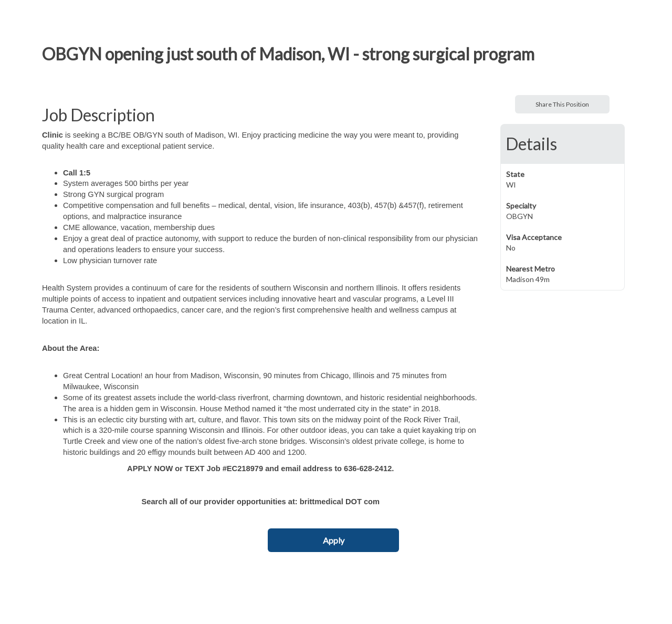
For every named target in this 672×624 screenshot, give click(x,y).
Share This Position (562, 104)
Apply (334, 540)
